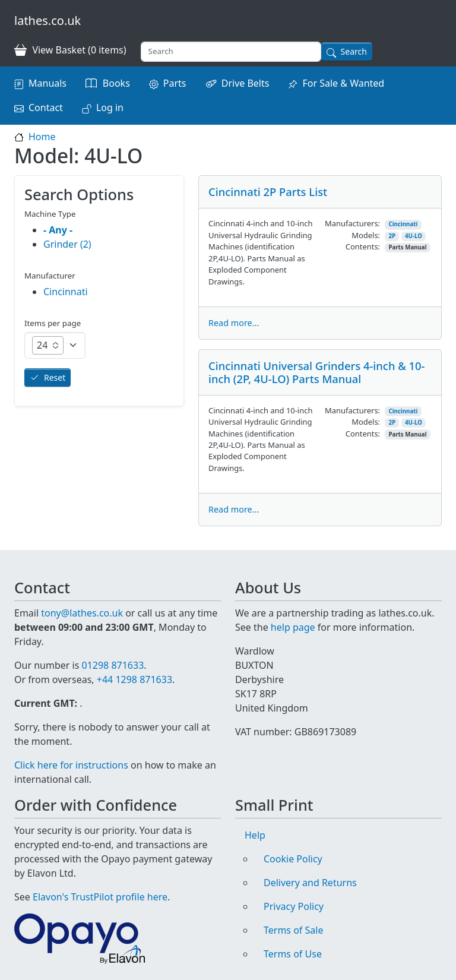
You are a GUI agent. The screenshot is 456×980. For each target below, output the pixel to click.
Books (116, 83)
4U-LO (414, 236)
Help (255, 835)
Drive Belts (246, 83)
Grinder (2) (67, 244)
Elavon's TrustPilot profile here (100, 897)
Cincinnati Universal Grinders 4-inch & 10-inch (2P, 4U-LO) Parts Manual (317, 372)
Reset (55, 377)
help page (293, 627)
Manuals (47, 83)
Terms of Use (293, 954)
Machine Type (50, 214)
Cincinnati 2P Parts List (268, 192)
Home (42, 137)
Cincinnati (403, 224)
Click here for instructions (71, 765)
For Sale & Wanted (343, 83)
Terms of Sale (293, 930)
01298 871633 (113, 665)
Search (354, 51)
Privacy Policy (294, 906)
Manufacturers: (352, 223)
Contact (46, 108)
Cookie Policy (293, 859)
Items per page (53, 323)
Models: (366, 235)
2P (392, 236)
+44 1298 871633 (134, 679)
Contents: (363, 246)
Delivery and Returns (310, 883)
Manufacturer (50, 276)
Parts (175, 83)
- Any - (58, 230)
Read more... (234, 323)
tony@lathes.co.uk (82, 613)
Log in (110, 108)
